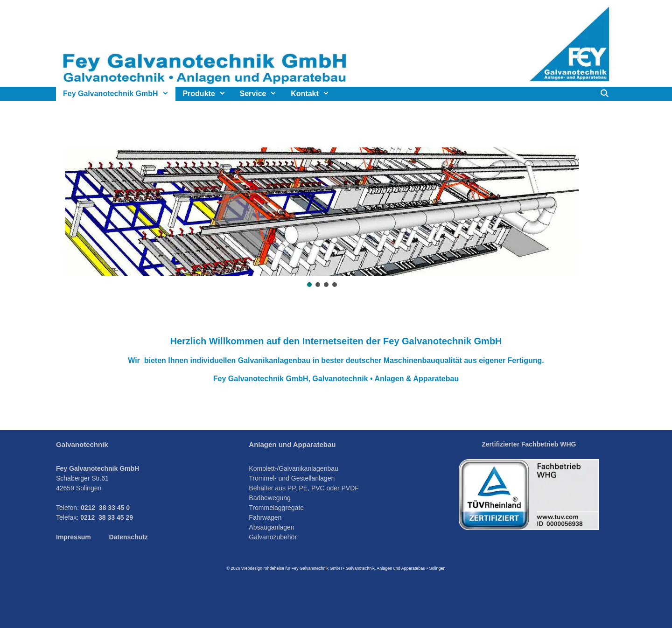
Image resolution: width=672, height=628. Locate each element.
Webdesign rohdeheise (263, 568)
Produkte (207, 94)
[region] (336, 218)
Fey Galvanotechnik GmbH (119, 94)
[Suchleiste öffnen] (604, 94)
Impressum (73, 537)
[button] (80, 212)
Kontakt (313, 94)
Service (262, 94)
